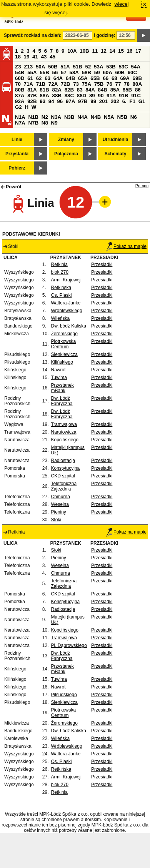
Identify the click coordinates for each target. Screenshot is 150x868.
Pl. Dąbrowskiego (69, 645)
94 (51, 101)
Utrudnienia (116, 140)
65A (83, 78)
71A (28, 84)
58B (87, 72)
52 (88, 67)
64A (58, 78)
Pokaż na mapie (126, 246)
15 (121, 51)
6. (124, 101)
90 (101, 96)
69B (137, 78)
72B (65, 84)
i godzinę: (105, 35)
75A (87, 84)
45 (52, 57)
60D (20, 78)
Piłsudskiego (64, 695)
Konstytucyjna (65, 468)
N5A (109, 117)
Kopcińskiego (64, 440)
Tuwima (59, 377)
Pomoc (142, 186)
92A (20, 101)
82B (69, 90)
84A (90, 90)
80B (20, 90)
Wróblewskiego (66, 311)
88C (69, 96)
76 (109, 84)
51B (77, 67)
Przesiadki (102, 264)
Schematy (116, 154)
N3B (69, 117)
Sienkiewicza (64, 354)
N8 (45, 123)
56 (55, 72)
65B (95, 78)
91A (111, 96)
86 (138, 90)
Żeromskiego (64, 334)
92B (32, 101)
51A (65, 67)
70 (18, 84)
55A (32, 72)
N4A (82, 117)
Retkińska (61, 288)
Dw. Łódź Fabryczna (62, 401)
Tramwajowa (64, 424)
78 (127, 84)
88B (57, 96)
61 (30, 78)
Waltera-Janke (66, 303)
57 (64, 72)
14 (112, 51)
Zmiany (66, 140)
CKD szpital (63, 476)
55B (44, 72)
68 (114, 78)
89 (92, 96)
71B (41, 84)
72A (53, 84)
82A (57, 90)
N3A (56, 117)
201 (103, 101)
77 (118, 84)
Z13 (28, 67)
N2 (45, 117)
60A (107, 72)
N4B (96, 117)
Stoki (56, 520)
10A (72, 51)
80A (137, 84)
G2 (18, 107)
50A (40, 67)
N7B (33, 123)
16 (130, 51)
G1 (142, 101)
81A (32, 90)
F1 (132, 101)
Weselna (60, 504)
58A (74, 72)
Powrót (14, 187)
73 (76, 84)
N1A (20, 117)
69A (125, 78)
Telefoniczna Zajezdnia (64, 486)
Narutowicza (63, 432)
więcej (122, 4)
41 (35, 57)
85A (115, 90)
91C (136, 96)
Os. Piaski (61, 295)
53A (98, 67)
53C (123, 67)
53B (111, 67)
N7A (20, 123)
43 (44, 57)
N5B (122, 117)
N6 (134, 117)
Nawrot (58, 370)
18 (18, 57)
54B (20, 72)
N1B (33, 117)
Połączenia (66, 154)
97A (70, 101)
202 (115, 101)
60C (132, 72)
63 (47, 78)
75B (99, 84)
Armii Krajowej (66, 280)
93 (42, 101)
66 (106, 78)
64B (70, 78)
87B (32, 96)
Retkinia (59, 264)
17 (138, 51)
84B (102, 90)
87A (20, 96)
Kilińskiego (62, 362)
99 (93, 101)
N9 (54, 123)
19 (27, 57)
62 (39, 78)
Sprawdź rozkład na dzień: (33, 35)
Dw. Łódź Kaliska (68, 326)
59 (97, 72)
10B (84, 51)
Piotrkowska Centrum (63, 344)
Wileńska (60, 318)
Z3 (18, 67)
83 (80, 90)
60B (120, 72)
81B (44, 90)
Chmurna (60, 497)
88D (82, 96)
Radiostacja (63, 461)
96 (60, 101)
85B (127, 90)
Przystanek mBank (62, 388)
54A (136, 67)
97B (83, 101)
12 (104, 51)
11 (95, 51)
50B (53, 67)
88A (44, 96)
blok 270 (59, 272)
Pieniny (58, 512)
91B (123, 96)
